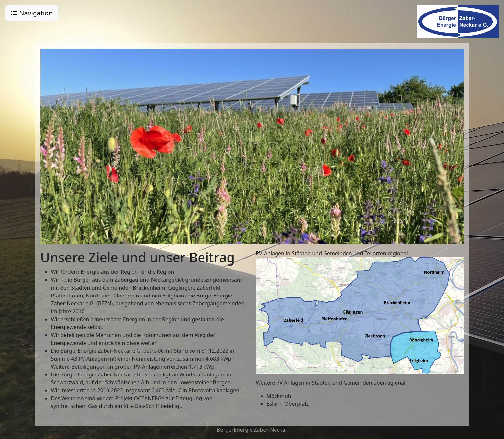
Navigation (32, 13)
